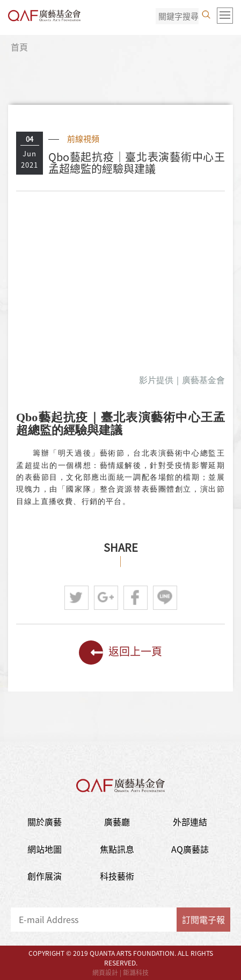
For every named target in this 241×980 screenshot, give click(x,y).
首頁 (19, 47)
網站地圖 (45, 849)
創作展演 (45, 876)
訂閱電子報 (203, 919)
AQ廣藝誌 (190, 849)
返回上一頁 (120, 653)
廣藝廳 (117, 822)
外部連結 (190, 822)
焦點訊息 (117, 849)
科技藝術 (117, 876)
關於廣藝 (45, 822)
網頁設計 (105, 972)
